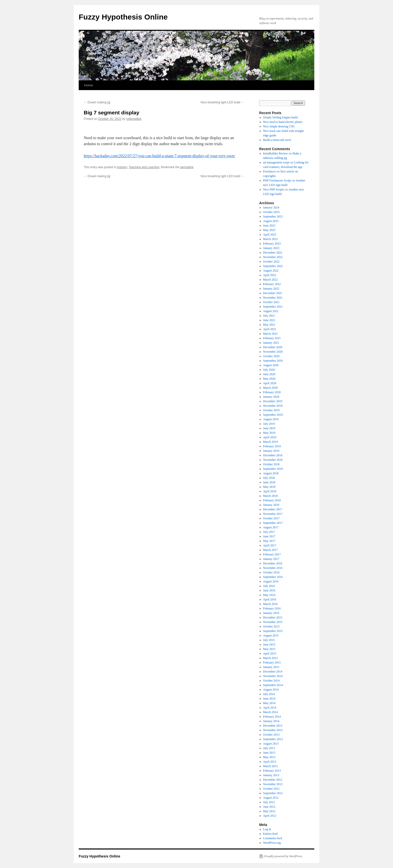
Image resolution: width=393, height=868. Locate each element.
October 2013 (271, 735)
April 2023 (270, 235)
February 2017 (272, 554)
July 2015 (269, 640)
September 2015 (273, 631)
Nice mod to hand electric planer (283, 122)
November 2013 (273, 730)
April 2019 (270, 437)
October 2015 (271, 626)
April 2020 (270, 383)
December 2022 (273, 253)
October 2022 (271, 262)
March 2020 (270, 388)
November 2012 (273, 784)
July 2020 (269, 370)
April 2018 (270, 491)
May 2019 (269, 433)
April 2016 (270, 599)
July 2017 (269, 532)
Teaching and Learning (144, 167)
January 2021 (271, 343)
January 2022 (271, 289)
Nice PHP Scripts (274, 189)
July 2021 (269, 316)
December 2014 (273, 672)
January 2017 (271, 559)
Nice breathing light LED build (222, 102)
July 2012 (269, 802)
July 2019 (269, 424)
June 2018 (269, 482)
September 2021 (273, 307)
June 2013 (269, 753)
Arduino (122, 167)
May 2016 (269, 595)
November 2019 (273, 406)
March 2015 (270, 658)
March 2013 (270, 766)
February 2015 (272, 663)
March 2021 (270, 334)
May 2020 (269, 379)
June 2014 (269, 699)
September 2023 (273, 216)
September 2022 (273, 266)
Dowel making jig (97, 102)
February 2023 (272, 244)
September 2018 (273, 469)
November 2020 (273, 352)
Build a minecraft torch (277, 140)
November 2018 (273, 460)
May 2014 (269, 703)
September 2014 (273, 685)
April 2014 (270, 708)
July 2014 (269, 694)
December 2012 (273, 780)
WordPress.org (272, 843)
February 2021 (272, 338)
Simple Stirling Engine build (280, 117)
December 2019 (273, 401)
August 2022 (271, 271)
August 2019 (271, 419)
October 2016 (271, 572)
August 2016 (271, 581)
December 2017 (273, 509)
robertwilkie (134, 119)
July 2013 (269, 748)
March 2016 (270, 604)
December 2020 (273, 347)
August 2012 (271, 798)
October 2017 (271, 518)
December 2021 (273, 293)
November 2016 (273, 568)
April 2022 (270, 275)
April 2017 (270, 545)
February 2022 (272, 284)
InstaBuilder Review (276, 153)
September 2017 (273, 523)
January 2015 (271, 667)
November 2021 (273, 298)
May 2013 (269, 757)
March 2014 (270, 712)
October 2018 (271, 464)
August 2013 (271, 744)
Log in (267, 829)
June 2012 (269, 807)
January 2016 (271, 613)
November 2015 (273, 622)
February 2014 (272, 717)
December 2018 (273, 455)
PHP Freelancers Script (277, 180)
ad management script (276, 162)
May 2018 (269, 487)
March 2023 (270, 239)
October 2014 (271, 681)
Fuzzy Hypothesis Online (123, 17)
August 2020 (271, 365)
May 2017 (269, 541)
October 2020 (271, 356)
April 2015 (270, 654)
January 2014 (271, 721)
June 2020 (269, 374)
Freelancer (270, 171)
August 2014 (271, 690)
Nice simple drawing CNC (279, 126)
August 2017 (271, 527)
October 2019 (271, 410)
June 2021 (269, 320)
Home (89, 85)
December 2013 (273, 726)
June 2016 (269, 590)
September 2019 (273, 415)
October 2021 (271, 302)
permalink (187, 167)
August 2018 (271, 473)
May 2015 (269, 649)
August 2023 (271, 221)
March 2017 (270, 550)
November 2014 (273, 676)
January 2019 (271, 451)
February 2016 (272, 608)
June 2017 (269, 536)
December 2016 (273, 563)
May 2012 (269, 811)
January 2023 (271, 248)
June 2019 (269, 428)
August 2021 (271, 311)
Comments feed (273, 838)
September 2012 (273, 793)
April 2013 (270, 762)
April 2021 (270, 329)
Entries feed (270, 834)
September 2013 (273, 739)
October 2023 (271, 212)
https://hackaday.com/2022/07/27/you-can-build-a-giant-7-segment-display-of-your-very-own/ (159, 156)
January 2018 (271, 505)
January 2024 (271, 207)
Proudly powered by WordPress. (283, 856)
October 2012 (271, 789)
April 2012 (270, 816)
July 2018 (269, 478)
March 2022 (270, 280)
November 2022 (273, 257)
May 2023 (269, 230)
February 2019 (272, 446)
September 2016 (273, 577)
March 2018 (270, 496)
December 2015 (273, 617)
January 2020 (271, 397)
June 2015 (269, 644)
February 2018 (272, 500)
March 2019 (270, 442)
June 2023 (269, 226)
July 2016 (269, 586)
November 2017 (273, 514)
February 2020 (272, 392)
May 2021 (269, 325)
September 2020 (273, 361)
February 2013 (272, 771)
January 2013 (271, 775)
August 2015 (271, 635)
